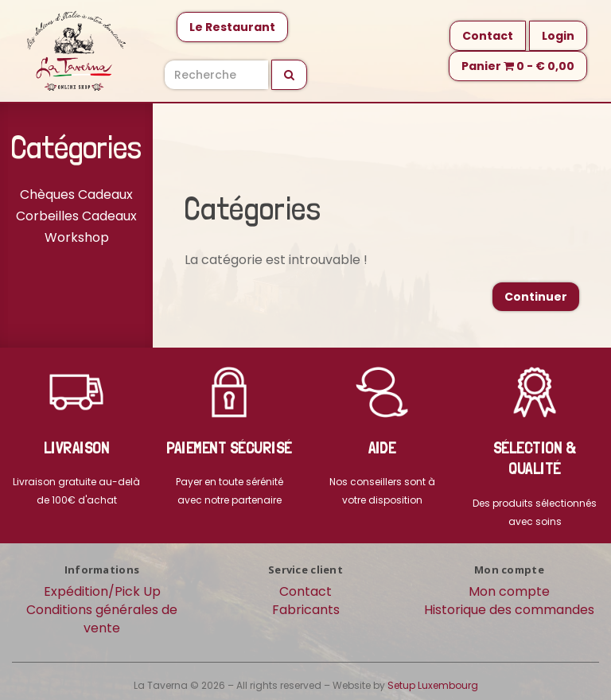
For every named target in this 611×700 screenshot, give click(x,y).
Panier (518, 66)
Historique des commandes (509, 610)
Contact (488, 36)
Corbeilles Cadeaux (76, 216)
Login (558, 36)
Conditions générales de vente (102, 619)
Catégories (76, 147)
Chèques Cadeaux (76, 194)
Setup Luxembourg (433, 685)
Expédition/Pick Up (102, 591)
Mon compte (509, 591)
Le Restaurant (232, 27)
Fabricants (306, 610)
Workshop (77, 237)
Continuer (536, 297)
